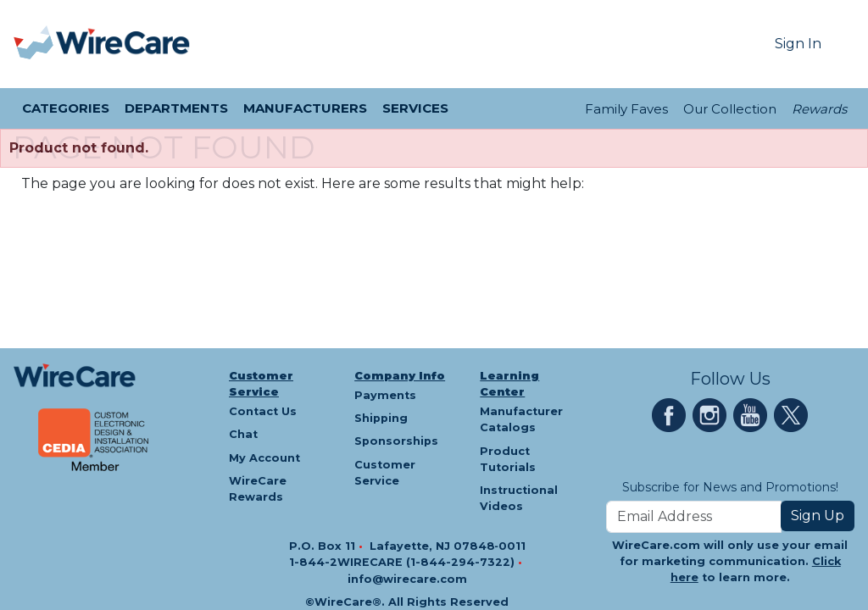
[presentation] (35, 44)
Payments (385, 395)
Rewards (819, 109)
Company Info (400, 376)
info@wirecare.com (407, 579)
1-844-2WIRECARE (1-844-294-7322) (403, 562)
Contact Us (263, 411)
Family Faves (626, 109)
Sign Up (818, 516)
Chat (243, 434)
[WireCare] (123, 44)
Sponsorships (396, 441)
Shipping (381, 418)
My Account (264, 458)
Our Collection (730, 109)
